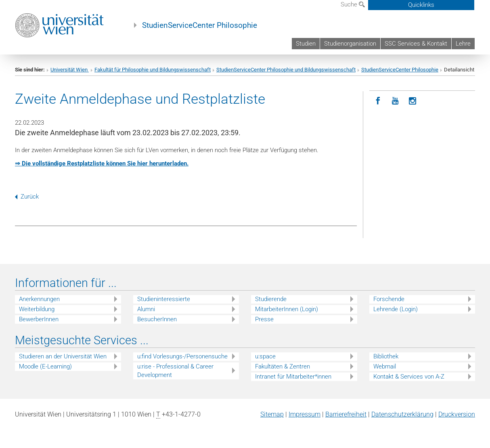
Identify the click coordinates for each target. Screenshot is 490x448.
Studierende (271, 299)
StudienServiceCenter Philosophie (200, 25)
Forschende (389, 299)
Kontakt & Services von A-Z (409, 377)
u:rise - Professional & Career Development (175, 371)
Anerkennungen (39, 299)
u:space (265, 356)
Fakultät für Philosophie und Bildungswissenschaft (153, 70)
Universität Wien (70, 70)
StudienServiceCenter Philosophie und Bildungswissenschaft (286, 70)
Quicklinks (421, 5)
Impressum (305, 414)
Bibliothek (386, 356)
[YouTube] (395, 101)
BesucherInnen (157, 319)
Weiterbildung (37, 309)
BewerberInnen (39, 319)
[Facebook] (378, 101)
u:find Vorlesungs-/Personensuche (182, 356)
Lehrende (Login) (396, 309)
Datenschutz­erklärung (402, 414)
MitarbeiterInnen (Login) (287, 309)
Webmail (385, 366)
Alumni (146, 309)
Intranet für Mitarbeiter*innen (293, 377)
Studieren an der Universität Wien (63, 356)
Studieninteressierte (164, 299)
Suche (353, 4)
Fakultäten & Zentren (283, 366)
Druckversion (457, 414)
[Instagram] (413, 101)
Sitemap (272, 414)
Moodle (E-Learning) (45, 366)
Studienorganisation (350, 44)
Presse (264, 319)
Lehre (463, 44)
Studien (306, 44)
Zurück (27, 197)
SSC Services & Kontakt (416, 44)
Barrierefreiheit (346, 414)
